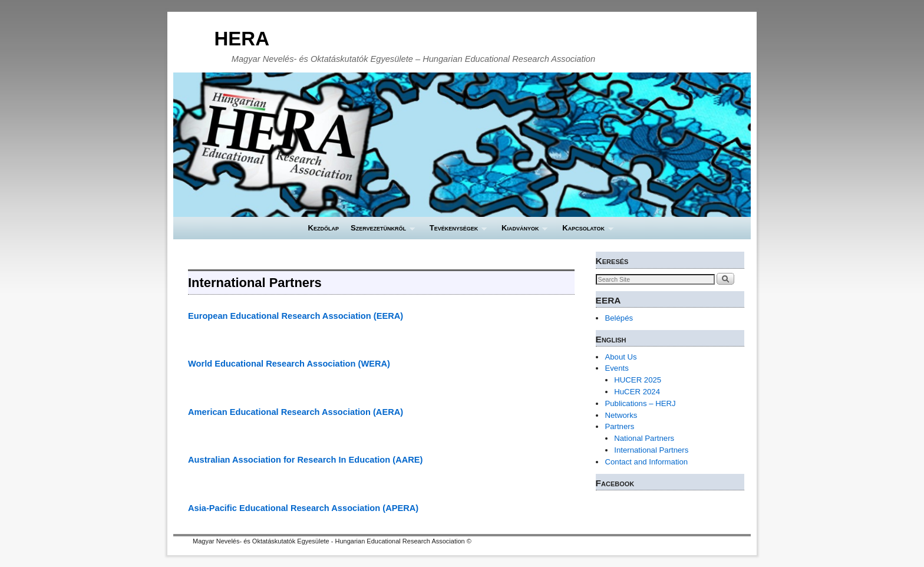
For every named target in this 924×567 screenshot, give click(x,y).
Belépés (619, 318)
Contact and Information (646, 462)
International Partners (651, 450)
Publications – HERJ (640, 403)
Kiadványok (522, 231)
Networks (621, 415)
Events (616, 368)
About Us (621, 357)
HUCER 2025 (638, 380)
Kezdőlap (323, 228)
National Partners (644, 438)
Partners (619, 426)
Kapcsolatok (585, 231)
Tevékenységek (455, 231)
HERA (242, 39)
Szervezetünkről (380, 231)
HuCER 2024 (637, 392)
